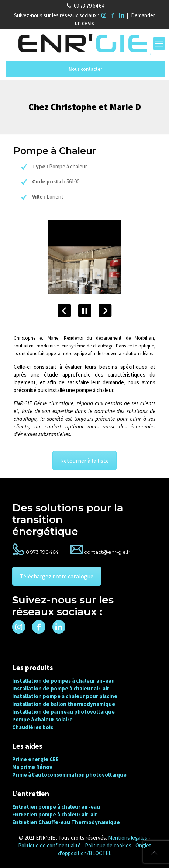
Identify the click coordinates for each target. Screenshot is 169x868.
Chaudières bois (33, 727)
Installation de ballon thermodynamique (64, 704)
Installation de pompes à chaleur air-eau (63, 681)
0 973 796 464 (42, 552)
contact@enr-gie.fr (107, 552)
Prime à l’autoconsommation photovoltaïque (69, 775)
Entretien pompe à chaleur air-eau (56, 807)
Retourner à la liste (84, 461)
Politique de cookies (108, 845)
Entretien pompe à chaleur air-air (55, 814)
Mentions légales (128, 838)
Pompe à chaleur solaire (42, 719)
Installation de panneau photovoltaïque (63, 712)
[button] (15, 853)
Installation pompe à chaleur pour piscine (65, 696)
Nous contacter (85, 69)
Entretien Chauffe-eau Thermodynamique (66, 822)
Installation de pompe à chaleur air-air (61, 688)
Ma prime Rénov (32, 767)
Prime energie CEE (35, 759)
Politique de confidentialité (49, 845)
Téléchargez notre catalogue (57, 576)
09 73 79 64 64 (89, 6)
